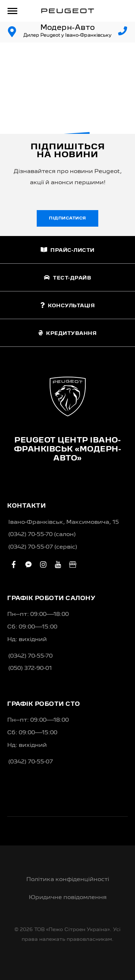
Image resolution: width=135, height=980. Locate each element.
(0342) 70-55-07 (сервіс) (43, 547)
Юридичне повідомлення (68, 898)
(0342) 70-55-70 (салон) (42, 535)
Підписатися (67, 218)
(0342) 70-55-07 (31, 762)
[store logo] (68, 11)
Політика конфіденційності (68, 880)
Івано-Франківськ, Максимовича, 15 (64, 522)
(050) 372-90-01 (30, 668)
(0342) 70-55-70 (30, 656)
